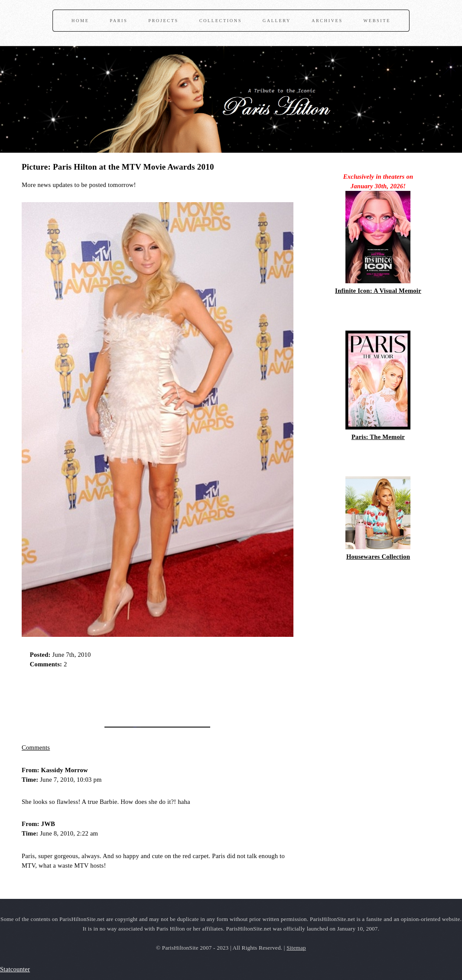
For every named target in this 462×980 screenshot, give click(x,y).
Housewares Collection (378, 557)
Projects (163, 21)
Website (377, 21)
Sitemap (296, 948)
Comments (36, 747)
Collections (221, 21)
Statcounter (15, 969)
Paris (119, 21)
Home (80, 21)
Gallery (277, 21)
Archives (327, 21)
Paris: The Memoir (378, 437)
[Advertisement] (123, 695)
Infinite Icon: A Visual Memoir (378, 291)
